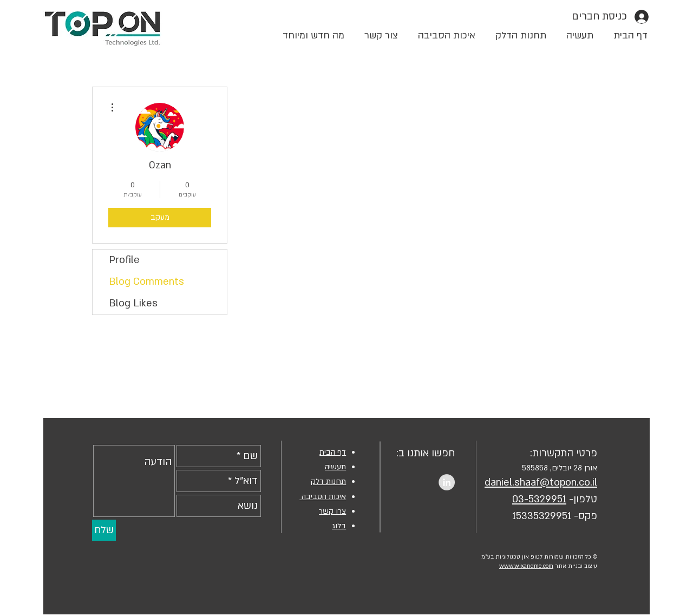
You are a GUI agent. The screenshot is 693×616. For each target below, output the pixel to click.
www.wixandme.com (526, 566)
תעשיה (335, 467)
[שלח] (104, 530)
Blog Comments (146, 282)
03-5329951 (539, 499)
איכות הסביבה (323, 497)
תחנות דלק (328, 481)
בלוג (339, 526)
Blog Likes (133, 303)
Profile (124, 260)
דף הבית (333, 452)
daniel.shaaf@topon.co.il (541, 483)
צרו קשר (332, 511)
